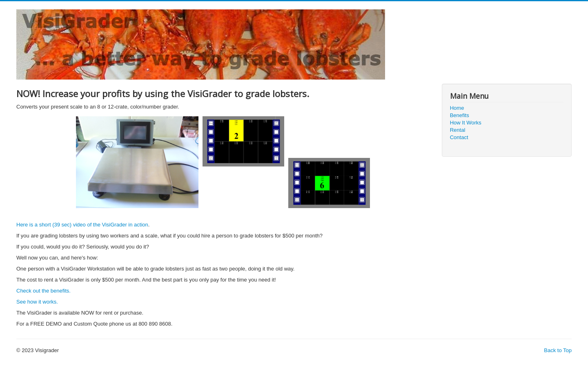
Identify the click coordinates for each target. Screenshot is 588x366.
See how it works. (37, 302)
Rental (458, 130)
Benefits (460, 115)
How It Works (466, 123)
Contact (459, 137)
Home (457, 108)
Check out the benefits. (43, 291)
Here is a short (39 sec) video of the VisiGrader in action (82, 225)
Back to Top (558, 350)
